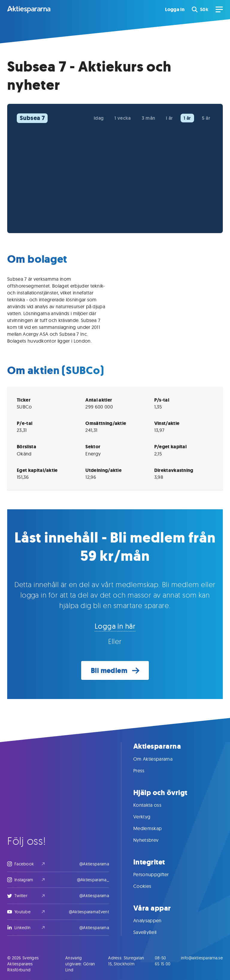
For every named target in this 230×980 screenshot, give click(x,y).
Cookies (148, 886)
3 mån (149, 118)
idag (99, 118)
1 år (187, 118)
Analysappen (153, 920)
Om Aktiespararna (159, 759)
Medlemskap (153, 828)
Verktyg (148, 817)
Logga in (175, 10)
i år (169, 118)
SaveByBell (151, 932)
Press (145, 771)
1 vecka (122, 118)
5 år (206, 118)
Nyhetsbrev (152, 840)
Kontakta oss (153, 805)
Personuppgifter (157, 874)
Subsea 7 (32, 118)
